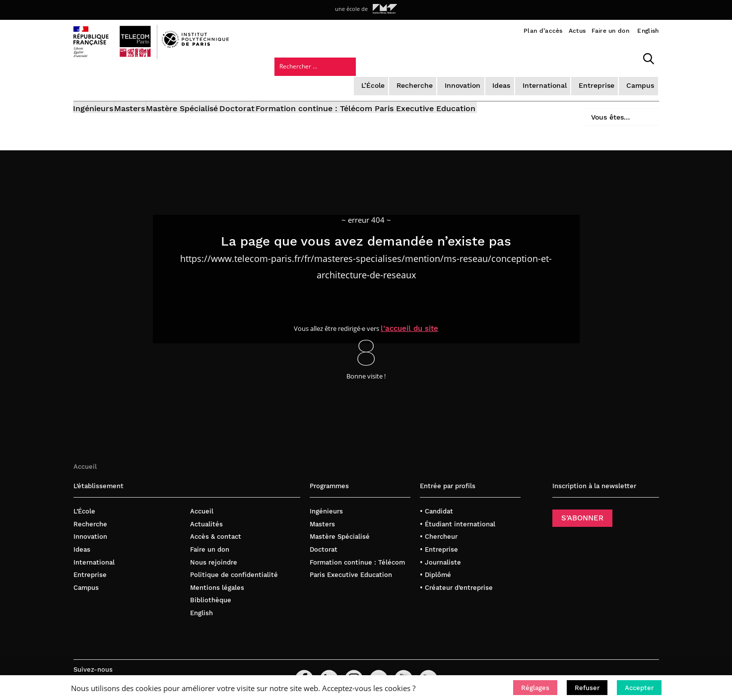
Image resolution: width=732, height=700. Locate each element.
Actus (577, 31)
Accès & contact (216, 520)
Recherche (336, 57)
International (463, 57)
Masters (144, 83)
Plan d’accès (543, 31)
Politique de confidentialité (234, 558)
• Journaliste (440, 545)
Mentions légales (217, 571)
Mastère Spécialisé (210, 83)
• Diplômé (435, 558)
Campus (555, 57)
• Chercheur (439, 520)
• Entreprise (439, 533)
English (648, 31)
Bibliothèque (211, 584)
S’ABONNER (582, 502)
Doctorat (279, 83)
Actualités (206, 508)
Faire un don (610, 31)
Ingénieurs (94, 83)
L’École (295, 57)
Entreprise (513, 57)
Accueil (85, 450)
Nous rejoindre (214, 545)
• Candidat (436, 495)
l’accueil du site (417, 311)
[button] (535, 688)
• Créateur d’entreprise (456, 571)
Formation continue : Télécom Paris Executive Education (421, 83)
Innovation (383, 57)
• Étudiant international (458, 508)
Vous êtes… (603, 80)
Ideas (421, 57)
